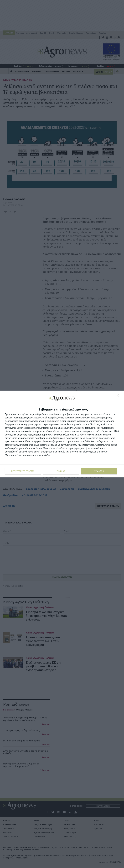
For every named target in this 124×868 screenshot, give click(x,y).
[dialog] (62, 434)
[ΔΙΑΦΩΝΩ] (118, 396)
